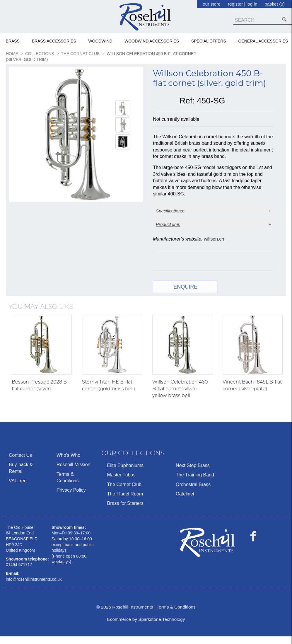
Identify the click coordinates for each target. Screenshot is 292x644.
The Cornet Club (124, 492)
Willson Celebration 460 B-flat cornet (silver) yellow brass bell (180, 396)
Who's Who (68, 462)
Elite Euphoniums (125, 473)
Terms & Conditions (68, 485)
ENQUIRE (182, 294)
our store (212, 4)
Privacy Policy (71, 498)
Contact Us (20, 462)
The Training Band (195, 482)
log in (252, 4)
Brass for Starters (125, 511)
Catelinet (185, 501)
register (235, 4)
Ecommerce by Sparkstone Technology (146, 627)
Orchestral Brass (193, 492)
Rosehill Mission (74, 472)
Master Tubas (121, 482)
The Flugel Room (125, 501)
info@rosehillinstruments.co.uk (34, 587)
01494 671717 (19, 572)
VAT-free (18, 488)
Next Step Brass (193, 473)
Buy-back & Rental (21, 475)
